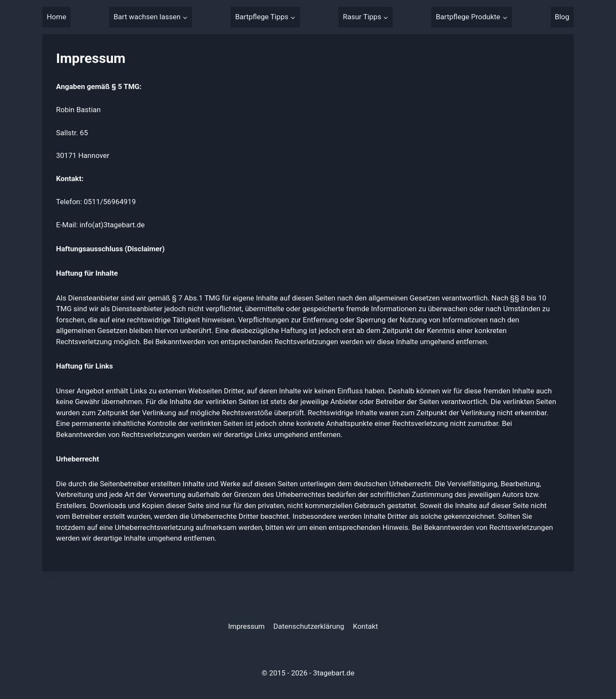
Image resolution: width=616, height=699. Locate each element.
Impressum (246, 626)
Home (56, 17)
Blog (562, 17)
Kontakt (366, 626)
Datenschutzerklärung (309, 626)
